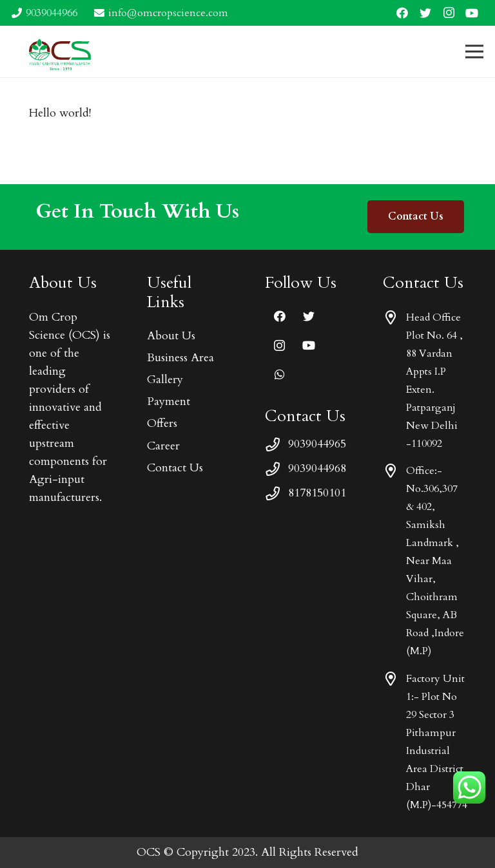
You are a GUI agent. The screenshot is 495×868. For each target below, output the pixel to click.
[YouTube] (472, 13)
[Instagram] (449, 13)
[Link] (60, 52)
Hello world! (60, 113)
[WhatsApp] (279, 374)
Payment (169, 401)
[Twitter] (425, 13)
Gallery (165, 380)
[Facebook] (402, 13)
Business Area (180, 358)
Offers (162, 423)
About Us (171, 336)
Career (163, 446)
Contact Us (175, 468)
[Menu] (475, 52)
